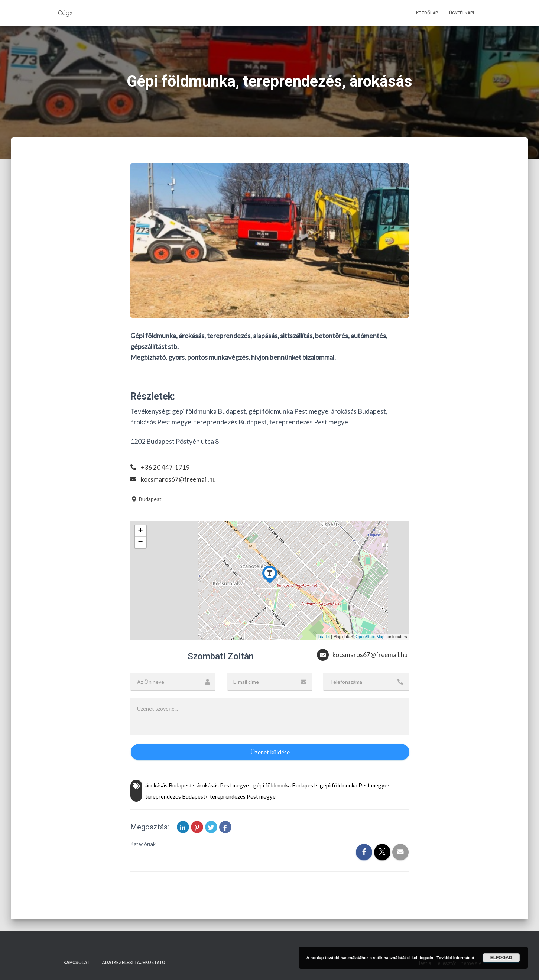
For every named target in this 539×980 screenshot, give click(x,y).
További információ (455, 958)
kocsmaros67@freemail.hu (179, 479)
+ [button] (140, 531)
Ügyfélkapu (462, 13)
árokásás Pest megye (223, 800)
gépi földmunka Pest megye (354, 800)
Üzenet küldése (270, 766)
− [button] (140, 542)
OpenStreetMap (370, 637)
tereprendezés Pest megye (243, 811)
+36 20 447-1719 (165, 467)
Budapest (146, 499)
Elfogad (501, 958)
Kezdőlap (427, 13)
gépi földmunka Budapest (284, 800)
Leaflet (324, 637)
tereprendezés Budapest (175, 811)
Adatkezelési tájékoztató (134, 963)
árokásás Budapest (169, 800)
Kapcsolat (77, 963)
